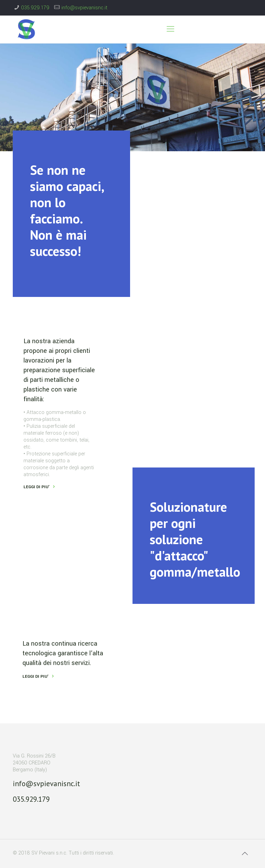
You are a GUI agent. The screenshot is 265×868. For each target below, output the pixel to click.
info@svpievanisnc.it (84, 8)
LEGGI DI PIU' (36, 677)
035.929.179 (35, 8)
